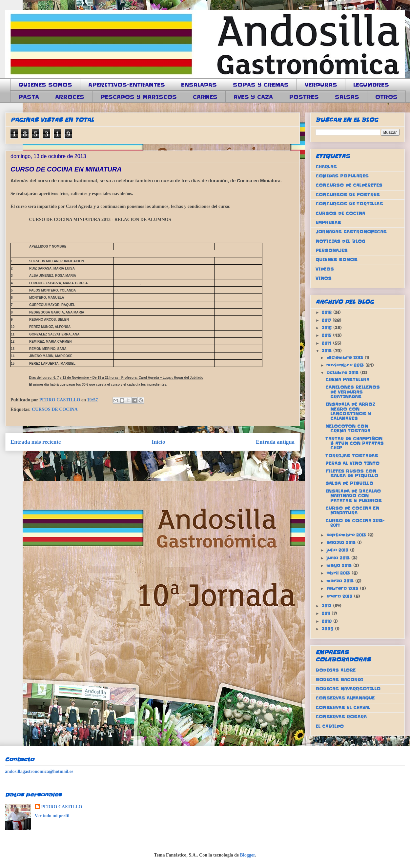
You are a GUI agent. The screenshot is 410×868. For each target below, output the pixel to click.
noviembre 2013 (346, 365)
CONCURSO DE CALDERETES (349, 185)
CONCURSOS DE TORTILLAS (349, 204)
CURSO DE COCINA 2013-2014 (355, 523)
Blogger (247, 855)
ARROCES (70, 97)
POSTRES (304, 97)
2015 (327, 335)
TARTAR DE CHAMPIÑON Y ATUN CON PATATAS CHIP (355, 443)
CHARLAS (326, 167)
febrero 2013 (343, 588)
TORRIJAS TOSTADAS (352, 456)
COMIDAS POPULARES (342, 176)
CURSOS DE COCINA (55, 409)
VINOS (324, 278)
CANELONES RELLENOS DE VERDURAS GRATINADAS (353, 392)
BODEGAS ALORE (336, 670)
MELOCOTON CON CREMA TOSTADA (348, 428)
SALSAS (347, 97)
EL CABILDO (330, 726)
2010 (328, 621)
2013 (328, 351)
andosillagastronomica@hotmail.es (39, 771)
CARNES (205, 97)
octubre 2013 (343, 373)
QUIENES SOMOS (45, 85)
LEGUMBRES (371, 85)
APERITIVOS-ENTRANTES (127, 85)
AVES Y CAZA (253, 97)
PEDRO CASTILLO (62, 807)
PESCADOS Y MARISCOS (139, 97)
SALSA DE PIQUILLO (349, 483)
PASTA (29, 97)
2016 (328, 328)
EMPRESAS (328, 222)
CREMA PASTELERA (347, 380)
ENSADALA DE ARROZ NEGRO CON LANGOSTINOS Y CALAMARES (350, 411)
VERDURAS (321, 85)
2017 (327, 320)
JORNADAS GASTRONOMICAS (351, 232)
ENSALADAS (199, 85)
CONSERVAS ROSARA (341, 717)
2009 (328, 629)
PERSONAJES (332, 250)
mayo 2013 (340, 565)
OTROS (386, 97)
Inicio (158, 442)
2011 (327, 613)
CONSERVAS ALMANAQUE (345, 698)
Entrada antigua (275, 442)
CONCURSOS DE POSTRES (348, 195)
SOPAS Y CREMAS (261, 85)
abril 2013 (339, 573)
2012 (327, 606)
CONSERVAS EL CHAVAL (343, 707)
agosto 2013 (342, 543)
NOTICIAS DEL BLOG (340, 241)
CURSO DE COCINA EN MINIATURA (352, 510)
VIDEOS (325, 269)
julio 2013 (338, 550)
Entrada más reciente (36, 442)
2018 (328, 312)
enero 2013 (340, 596)
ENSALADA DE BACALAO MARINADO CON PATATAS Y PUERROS (354, 496)
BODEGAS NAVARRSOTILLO (348, 689)
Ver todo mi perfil (52, 816)
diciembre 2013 (346, 358)
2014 (327, 343)
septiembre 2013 (347, 535)
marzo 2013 (341, 581)
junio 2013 (339, 558)
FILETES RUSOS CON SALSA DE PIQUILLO (352, 473)
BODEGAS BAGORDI (339, 680)
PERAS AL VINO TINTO (352, 463)
